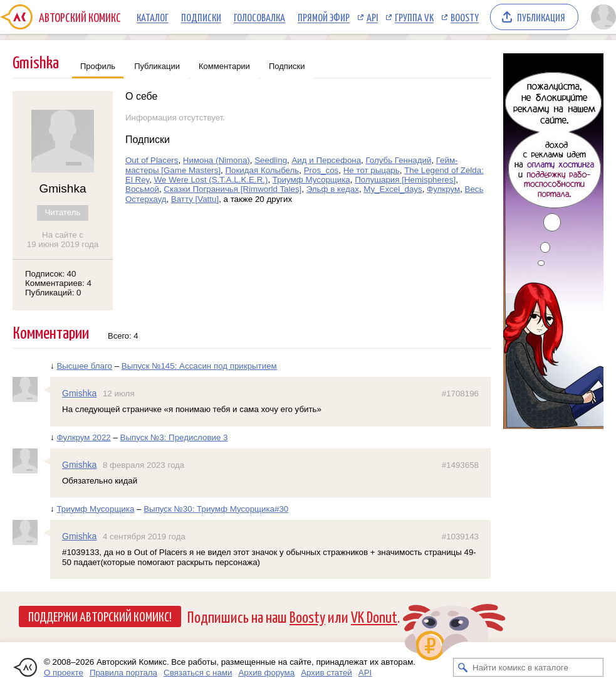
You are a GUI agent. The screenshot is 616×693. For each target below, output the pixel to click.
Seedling (271, 160)
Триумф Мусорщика (311, 180)
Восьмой (142, 189)
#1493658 (460, 465)
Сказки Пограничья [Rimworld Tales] (232, 189)
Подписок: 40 (50, 274)
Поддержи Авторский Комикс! (100, 616)
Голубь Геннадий (399, 160)
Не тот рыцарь (372, 170)
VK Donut (374, 616)
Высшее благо (84, 366)
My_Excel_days (393, 189)
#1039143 (460, 537)
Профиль (98, 66)
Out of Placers (152, 160)
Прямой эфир (324, 17)
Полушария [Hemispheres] (405, 180)
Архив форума (266, 673)
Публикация (541, 17)
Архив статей (326, 673)
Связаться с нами (198, 673)
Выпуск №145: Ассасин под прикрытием (199, 366)
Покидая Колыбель (263, 170)
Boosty (465, 17)
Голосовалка (259, 17)
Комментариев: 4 (58, 283)
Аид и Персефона (326, 160)
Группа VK (414, 17)
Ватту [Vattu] (195, 199)
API (372, 17)
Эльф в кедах (333, 189)
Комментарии (224, 66)
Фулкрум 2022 (83, 437)
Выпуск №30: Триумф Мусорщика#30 (216, 509)
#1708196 (460, 394)
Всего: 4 (123, 336)
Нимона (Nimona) (217, 160)
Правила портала (123, 673)
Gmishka (79, 393)
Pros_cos (321, 170)
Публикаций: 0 (53, 293)
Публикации (157, 66)
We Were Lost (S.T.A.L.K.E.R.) (211, 180)
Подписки (201, 17)
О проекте (64, 673)
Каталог (153, 17)
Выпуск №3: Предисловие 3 (174, 437)
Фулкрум (443, 189)
